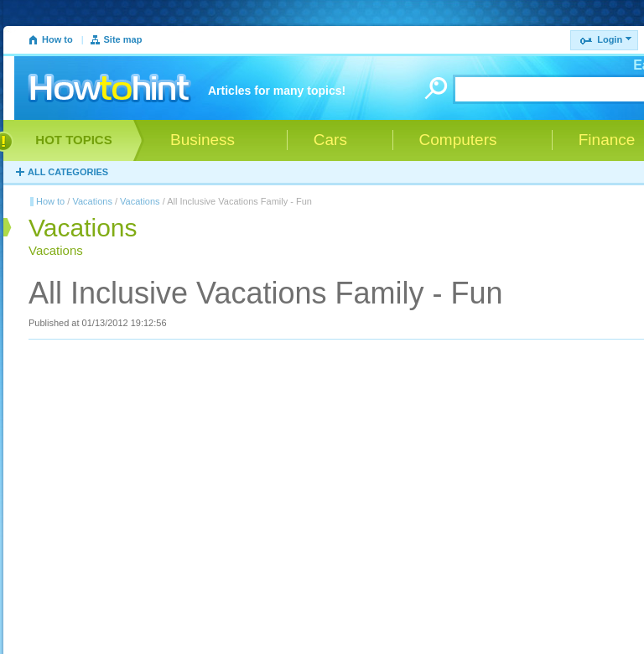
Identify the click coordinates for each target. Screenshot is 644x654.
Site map (123, 39)
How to (57, 39)
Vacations (92, 201)
